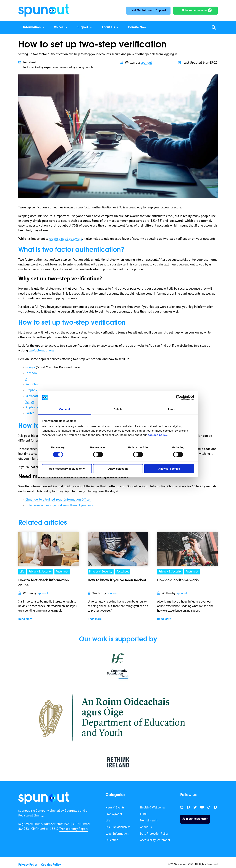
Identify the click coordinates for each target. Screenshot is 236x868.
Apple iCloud (34, 408)
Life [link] (22, 572)
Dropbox (31, 390)
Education (112, 840)
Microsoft (32, 396)
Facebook (32, 373)
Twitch (30, 413)
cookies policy (158, 435)
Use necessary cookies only (67, 469)
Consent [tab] (65, 409)
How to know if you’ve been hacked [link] (117, 581)
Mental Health (149, 821)
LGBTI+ (145, 814)
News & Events (115, 808)
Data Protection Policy (154, 834)
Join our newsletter (195, 819)
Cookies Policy (51, 865)
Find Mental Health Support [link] (148, 10)
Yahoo (30, 402)
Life (108, 821)
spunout (146, 63)
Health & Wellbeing (152, 808)
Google (30, 368)
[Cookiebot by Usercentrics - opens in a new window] (179, 397)
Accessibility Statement (155, 840)
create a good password (66, 239)
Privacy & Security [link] (40, 572)
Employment (114, 814)
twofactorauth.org (41, 351)
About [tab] (171, 409)
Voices (59, 27)
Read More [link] (25, 619)
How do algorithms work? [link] (178, 581)
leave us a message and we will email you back (61, 505)
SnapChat (32, 385)
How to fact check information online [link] (44, 583)
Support (82, 27)
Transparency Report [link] (74, 829)
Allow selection (118, 469)
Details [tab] (118, 409)
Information (32, 27)
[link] (44, 798)
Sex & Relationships (118, 827)
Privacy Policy (28, 865)
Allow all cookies (169, 469)
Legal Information (117, 834)
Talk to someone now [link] (193, 10)
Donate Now (137, 27)
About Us (108, 27)
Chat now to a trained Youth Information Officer (58, 500)
